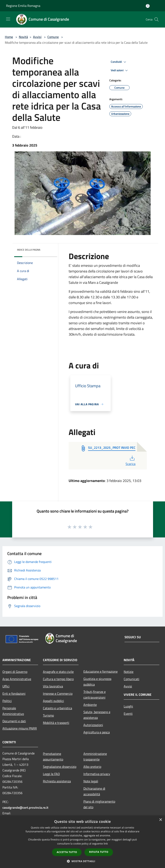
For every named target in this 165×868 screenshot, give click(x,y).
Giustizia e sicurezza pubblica (97, 682)
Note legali (91, 781)
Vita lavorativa (53, 686)
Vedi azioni (120, 70)
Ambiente (90, 705)
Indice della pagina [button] (29, 250)
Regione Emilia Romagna (23, 6)
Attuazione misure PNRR (20, 728)
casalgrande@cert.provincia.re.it (25, 807)
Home (9, 37)
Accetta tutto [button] (67, 852)
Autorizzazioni (93, 725)
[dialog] (82, 842)
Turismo (48, 715)
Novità (23, 37)
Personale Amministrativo (13, 711)
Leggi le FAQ (51, 774)
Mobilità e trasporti (56, 723)
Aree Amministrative (17, 679)
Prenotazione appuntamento (53, 756)
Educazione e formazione (101, 671)
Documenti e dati (14, 721)
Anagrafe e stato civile (58, 672)
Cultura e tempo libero (58, 679)
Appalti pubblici (53, 701)
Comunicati (131, 679)
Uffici (6, 686)
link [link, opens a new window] (106, 844)
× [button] (160, 820)
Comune (53, 37)
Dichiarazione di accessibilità (94, 791)
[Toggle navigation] (8, 19)
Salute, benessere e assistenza (97, 715)
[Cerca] (156, 19)
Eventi (128, 714)
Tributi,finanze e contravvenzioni (95, 695)
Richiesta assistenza (57, 781)
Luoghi (128, 706)
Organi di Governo (15, 672)
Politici (7, 701)
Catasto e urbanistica (57, 708)
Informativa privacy (97, 774)
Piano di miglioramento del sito (99, 804)
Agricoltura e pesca (97, 732)
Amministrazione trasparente (95, 756)
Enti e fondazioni (14, 694)
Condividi (119, 62)
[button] (83, 861)
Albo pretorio (92, 767)
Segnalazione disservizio (60, 767)
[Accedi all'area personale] (148, 6)
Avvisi (37, 37)
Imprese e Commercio (58, 694)
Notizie (129, 672)
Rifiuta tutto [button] (99, 852)
